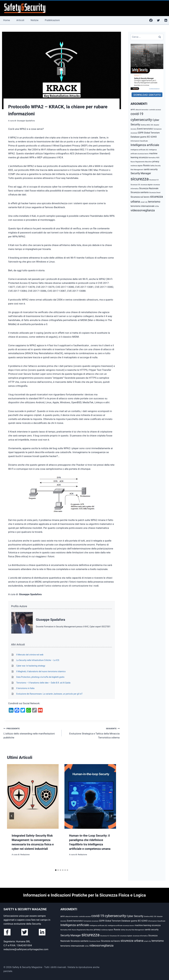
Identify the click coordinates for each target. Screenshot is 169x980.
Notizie (35, 20)
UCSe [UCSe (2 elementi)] (157, 206)
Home (7, 20)
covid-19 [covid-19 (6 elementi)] (137, 114)
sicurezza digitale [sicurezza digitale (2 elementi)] (147, 185)
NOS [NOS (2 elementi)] (158, 158)
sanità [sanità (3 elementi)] (147, 169)
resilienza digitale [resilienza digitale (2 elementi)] (137, 166)
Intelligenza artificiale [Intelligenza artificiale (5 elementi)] (145, 145)
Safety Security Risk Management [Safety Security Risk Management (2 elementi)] (132, 930)
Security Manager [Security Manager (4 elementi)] (141, 173)
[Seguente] (111, 816)
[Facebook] (151, 20)
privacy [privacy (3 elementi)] (156, 162)
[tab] (56, 870)
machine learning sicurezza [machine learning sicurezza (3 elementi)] (148, 925)
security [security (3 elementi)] (154, 169)
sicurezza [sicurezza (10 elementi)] (140, 179)
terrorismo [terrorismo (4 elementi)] (154, 202)
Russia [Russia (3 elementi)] (146, 165)
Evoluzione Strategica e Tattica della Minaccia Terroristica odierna (92, 733)
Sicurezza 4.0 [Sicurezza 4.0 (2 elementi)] (154, 180)
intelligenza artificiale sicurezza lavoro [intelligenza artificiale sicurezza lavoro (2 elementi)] (121, 926)
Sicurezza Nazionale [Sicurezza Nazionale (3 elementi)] (149, 188)
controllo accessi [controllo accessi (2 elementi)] (155, 110)
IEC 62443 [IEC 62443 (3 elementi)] (152, 137)
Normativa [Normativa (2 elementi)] (152, 158)
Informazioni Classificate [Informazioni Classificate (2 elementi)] (139, 141)
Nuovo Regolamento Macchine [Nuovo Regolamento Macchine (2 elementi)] (141, 162)
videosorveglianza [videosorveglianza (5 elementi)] (143, 210)
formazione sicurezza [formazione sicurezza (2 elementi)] (91, 921)
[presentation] (33, 796)
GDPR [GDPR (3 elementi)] (141, 133)
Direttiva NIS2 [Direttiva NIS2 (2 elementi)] (145, 125)
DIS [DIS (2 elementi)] (152, 125)
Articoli (20, 20)
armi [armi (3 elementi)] (133, 109)
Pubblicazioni (52, 20)
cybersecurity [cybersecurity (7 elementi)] (141, 120)
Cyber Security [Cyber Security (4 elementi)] (135, 916)
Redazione (25, 854)
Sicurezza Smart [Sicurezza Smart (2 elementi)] (155, 193)
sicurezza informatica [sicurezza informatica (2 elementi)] (140, 936)
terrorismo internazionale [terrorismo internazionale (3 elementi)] (143, 206)
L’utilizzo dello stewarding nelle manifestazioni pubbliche (31, 733)
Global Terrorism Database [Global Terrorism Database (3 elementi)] (118, 921)
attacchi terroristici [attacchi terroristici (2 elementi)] (142, 110)
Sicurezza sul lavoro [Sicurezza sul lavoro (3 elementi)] (140, 197)
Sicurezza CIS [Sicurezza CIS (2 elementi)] (135, 185)
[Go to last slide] (12, 816)
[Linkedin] (166, 20)
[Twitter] (158, 20)
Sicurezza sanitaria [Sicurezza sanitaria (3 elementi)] (140, 192)
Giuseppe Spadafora (26, 121)
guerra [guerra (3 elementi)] (143, 137)
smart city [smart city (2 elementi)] (144, 202)
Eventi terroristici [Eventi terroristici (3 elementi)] (145, 129)
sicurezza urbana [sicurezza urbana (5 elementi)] (132, 941)
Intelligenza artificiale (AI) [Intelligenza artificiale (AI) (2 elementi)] (139, 150)
